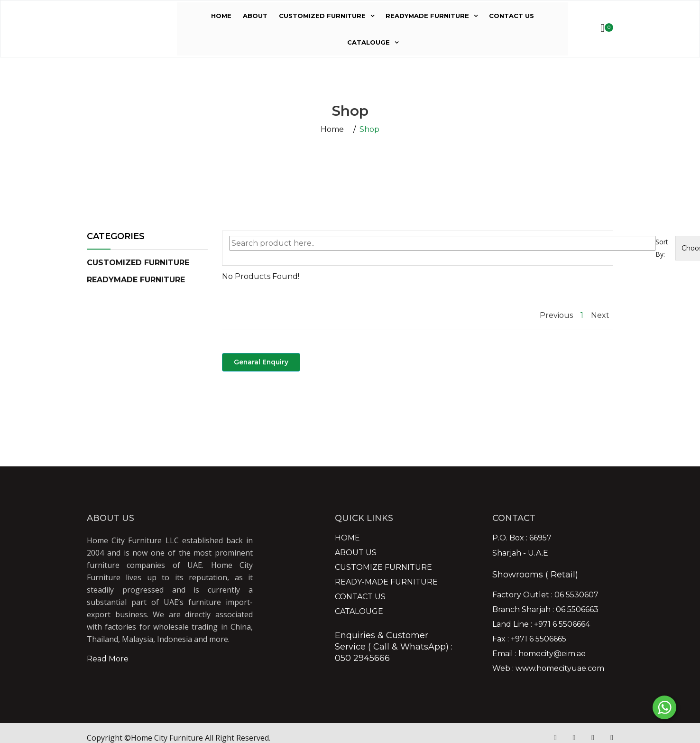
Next (600, 315)
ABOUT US (356, 553)
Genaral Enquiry (262, 362)
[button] (138, 263)
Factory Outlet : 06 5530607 (545, 595)
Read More (108, 659)
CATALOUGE (368, 42)
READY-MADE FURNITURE (386, 582)
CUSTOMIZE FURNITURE (383, 567)
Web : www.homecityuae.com (548, 669)
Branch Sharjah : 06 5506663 (545, 610)
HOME (221, 16)
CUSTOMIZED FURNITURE (322, 16)
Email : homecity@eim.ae (539, 654)
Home (332, 130)
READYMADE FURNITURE (427, 16)
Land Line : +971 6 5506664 (541, 624)
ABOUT (255, 16)
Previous (556, 315)
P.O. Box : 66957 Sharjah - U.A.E (522, 546)
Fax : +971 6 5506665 (529, 639)
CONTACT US (511, 16)
